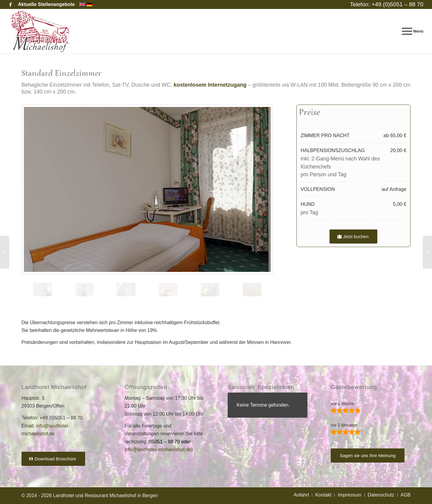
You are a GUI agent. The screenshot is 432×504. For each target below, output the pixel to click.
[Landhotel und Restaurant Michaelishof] (42, 31)
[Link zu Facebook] (10, 4)
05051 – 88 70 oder (170, 442)
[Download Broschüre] (53, 459)
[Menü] (411, 31)
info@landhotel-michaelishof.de (158, 449)
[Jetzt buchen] (353, 236)
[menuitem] (45, 4)
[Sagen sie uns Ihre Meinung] (368, 455)
